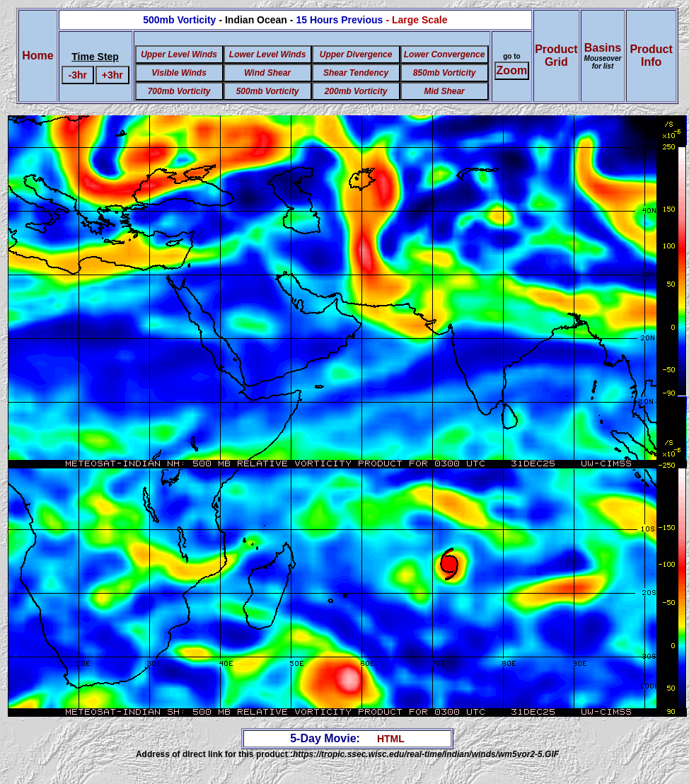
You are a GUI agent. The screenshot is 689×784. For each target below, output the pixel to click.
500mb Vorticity (268, 91)
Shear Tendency (356, 73)
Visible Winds (179, 73)
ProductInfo (651, 56)
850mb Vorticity (445, 73)
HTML (391, 739)
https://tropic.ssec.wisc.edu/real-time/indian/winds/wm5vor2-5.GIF (426, 754)
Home (37, 56)
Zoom (512, 70)
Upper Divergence (356, 54)
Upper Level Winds (179, 54)
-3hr (78, 75)
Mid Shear (444, 91)
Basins (603, 56)
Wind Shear (267, 73)
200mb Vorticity (356, 91)
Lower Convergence (445, 54)
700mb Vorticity (179, 91)
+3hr (112, 75)
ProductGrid (556, 56)
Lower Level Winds (268, 54)
